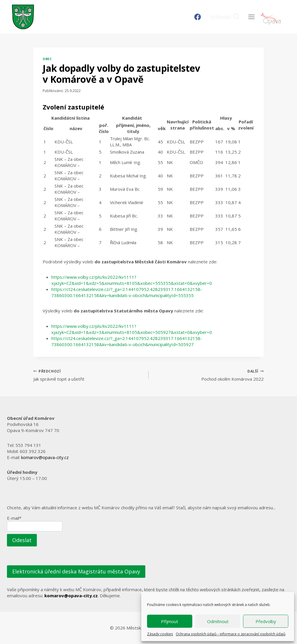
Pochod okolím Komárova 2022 (208, 375)
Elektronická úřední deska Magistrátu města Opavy (76, 571)
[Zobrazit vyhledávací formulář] (225, 17)
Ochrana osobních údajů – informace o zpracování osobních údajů (231, 634)
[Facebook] (198, 17)
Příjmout (170, 621)
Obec (47, 59)
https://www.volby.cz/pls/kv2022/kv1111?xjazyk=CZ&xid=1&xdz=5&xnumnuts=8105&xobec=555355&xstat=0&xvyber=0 (132, 280)
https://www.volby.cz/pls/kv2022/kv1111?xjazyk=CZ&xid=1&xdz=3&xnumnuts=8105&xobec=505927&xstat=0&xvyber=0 (132, 329)
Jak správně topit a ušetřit (89, 375)
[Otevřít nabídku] (251, 17)
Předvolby (266, 621)
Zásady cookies (160, 634)
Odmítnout (218, 621)
